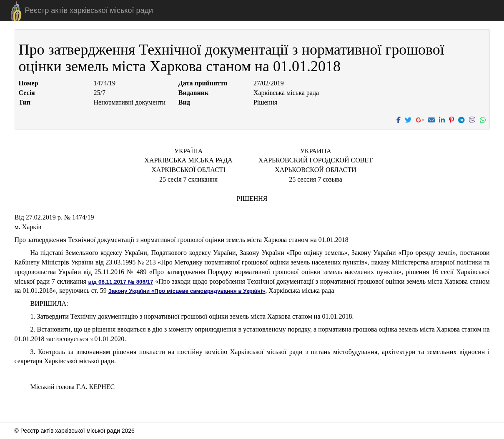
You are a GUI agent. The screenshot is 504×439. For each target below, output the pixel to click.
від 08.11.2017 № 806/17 (120, 282)
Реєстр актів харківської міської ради (89, 10)
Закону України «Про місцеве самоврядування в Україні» (187, 291)
